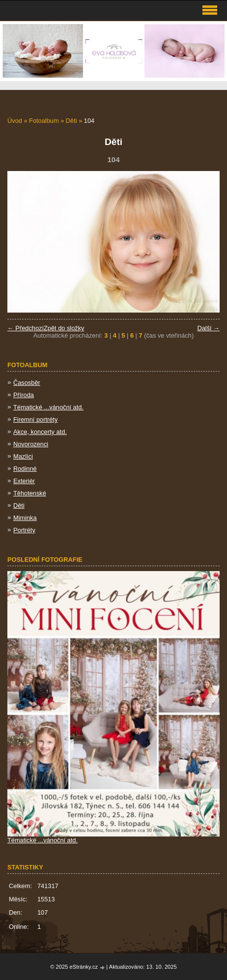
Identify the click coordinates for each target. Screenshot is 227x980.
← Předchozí (26, 328)
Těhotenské (30, 493)
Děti (71, 121)
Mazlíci (23, 456)
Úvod (15, 121)
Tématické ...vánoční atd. (48, 407)
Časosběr (27, 383)
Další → (208, 328)
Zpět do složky (64, 328)
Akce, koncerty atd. (40, 432)
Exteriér (24, 481)
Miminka (25, 518)
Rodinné (25, 469)
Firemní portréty (35, 419)
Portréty (24, 530)
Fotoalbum (44, 121)
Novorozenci (31, 444)
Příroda (24, 395)
